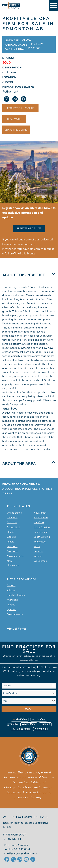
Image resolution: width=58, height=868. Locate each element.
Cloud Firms (21, 729)
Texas (37, 547)
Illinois (10, 542)
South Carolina (42, 537)
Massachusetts (15, 556)
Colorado (12, 522)
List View (39, 720)
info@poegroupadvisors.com (21, 853)
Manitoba (12, 600)
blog (37, 772)
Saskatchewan (15, 614)
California (12, 518)
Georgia (11, 537)
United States (14, 513)
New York (39, 522)
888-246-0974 (22, 849)
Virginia (38, 556)
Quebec (11, 610)
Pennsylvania (41, 532)
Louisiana (12, 547)
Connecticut (14, 527)
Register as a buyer (29, 228)
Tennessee (40, 542)
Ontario (11, 605)
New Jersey (40, 513)
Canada (11, 585)
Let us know (50, 667)
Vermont (38, 551)
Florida (11, 532)
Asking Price (29, 724)
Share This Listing (16, 130)
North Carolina (42, 527)
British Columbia (16, 595)
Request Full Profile (20, 108)
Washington (40, 561)
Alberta (11, 590)
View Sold (40, 729)
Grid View (20, 720)
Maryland (12, 551)
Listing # (45, 724)
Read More (14, 119)
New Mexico (41, 518)
